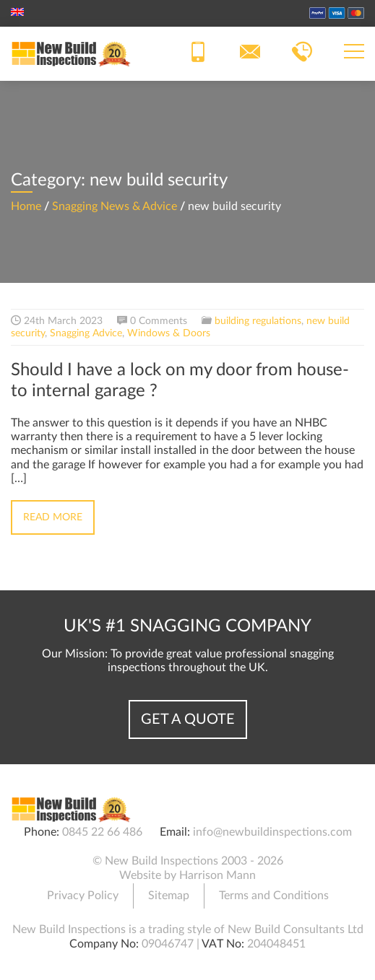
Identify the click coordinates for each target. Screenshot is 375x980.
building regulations (258, 321)
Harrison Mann (217, 875)
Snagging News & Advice (115, 206)
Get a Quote (188, 719)
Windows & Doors (169, 333)
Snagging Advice (86, 333)
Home (26, 206)
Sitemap (169, 896)
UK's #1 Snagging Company (187, 626)
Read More (53, 517)
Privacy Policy (83, 896)
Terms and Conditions (274, 896)
